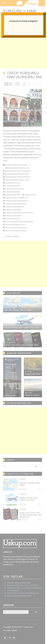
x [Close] (45, 14)
